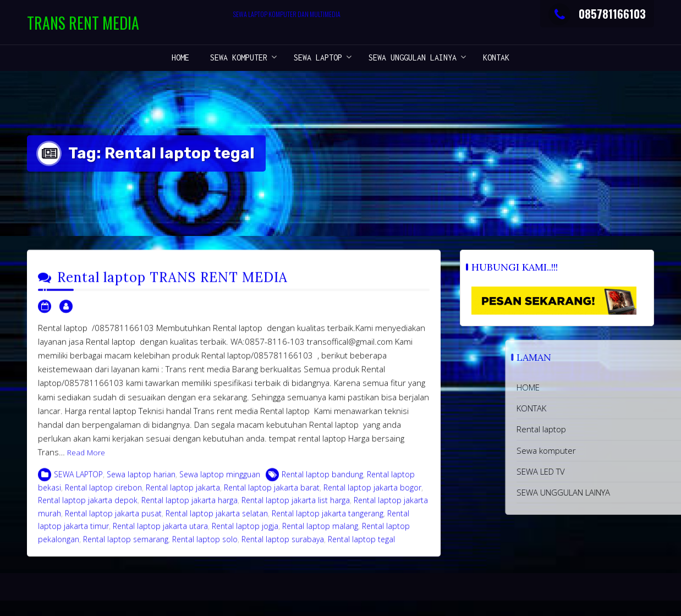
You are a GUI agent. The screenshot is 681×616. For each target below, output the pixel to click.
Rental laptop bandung (322, 480)
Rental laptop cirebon (103, 494)
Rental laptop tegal (361, 545)
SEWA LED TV (597, 471)
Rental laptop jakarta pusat (113, 519)
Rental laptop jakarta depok (88, 506)
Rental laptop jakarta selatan (217, 519)
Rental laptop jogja (245, 532)
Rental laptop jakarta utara (160, 532)
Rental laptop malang (320, 532)
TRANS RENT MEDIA (83, 23)
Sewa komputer (239, 57)
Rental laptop (597, 429)
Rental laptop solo (205, 545)
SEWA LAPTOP (318, 57)
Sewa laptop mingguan (220, 480)
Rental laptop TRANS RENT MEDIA (172, 284)
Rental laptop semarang (126, 545)
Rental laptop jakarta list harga (296, 506)
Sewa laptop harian (141, 480)
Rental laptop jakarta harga (190, 506)
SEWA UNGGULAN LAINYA (413, 57)
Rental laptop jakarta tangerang (328, 519)
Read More (86, 459)
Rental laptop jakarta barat (272, 494)
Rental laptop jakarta (183, 494)
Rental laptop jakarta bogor (372, 494)
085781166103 (597, 14)
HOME (180, 57)
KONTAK (496, 57)
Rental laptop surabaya (283, 545)
